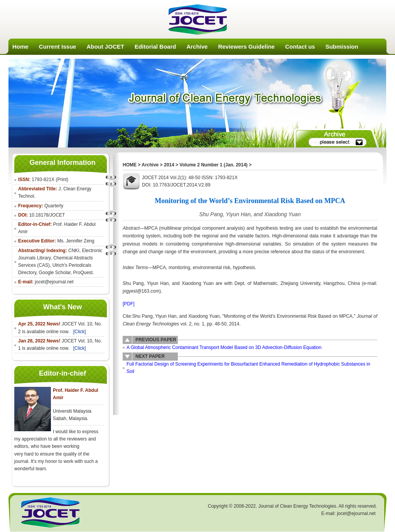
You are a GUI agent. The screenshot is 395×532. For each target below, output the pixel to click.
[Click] (80, 332)
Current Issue (58, 47)
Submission (342, 47)
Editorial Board (155, 47)
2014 (169, 165)
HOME (130, 165)
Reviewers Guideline (246, 47)
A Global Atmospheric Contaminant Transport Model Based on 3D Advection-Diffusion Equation (224, 347)
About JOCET (105, 47)
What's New (62, 307)
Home (20, 47)
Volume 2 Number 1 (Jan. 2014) (214, 165)
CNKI (74, 251)
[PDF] (129, 304)
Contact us (300, 47)
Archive (197, 47)
